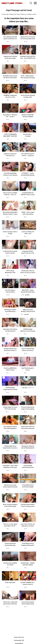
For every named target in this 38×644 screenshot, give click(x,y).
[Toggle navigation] (35, 3)
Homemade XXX (19, 640)
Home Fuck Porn (19, 637)
